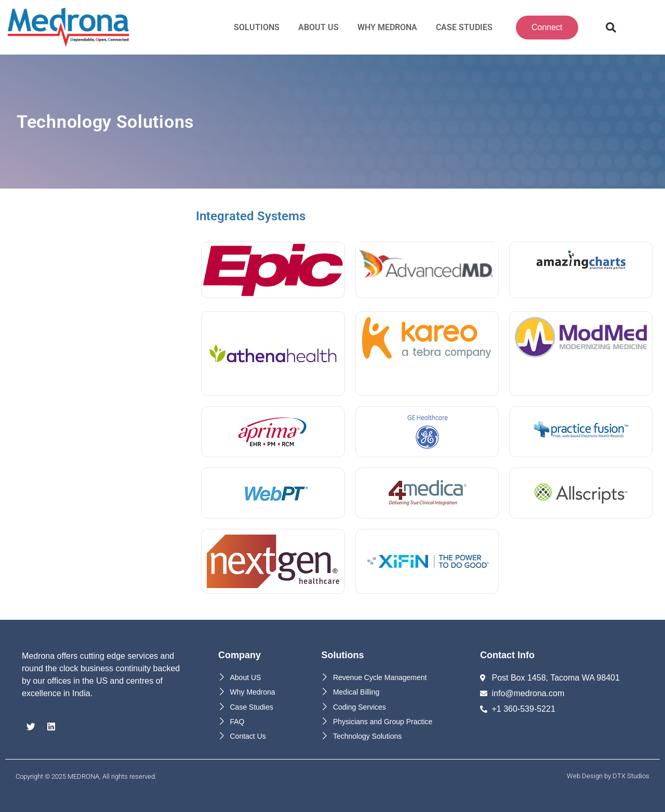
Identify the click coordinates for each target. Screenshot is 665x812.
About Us (318, 27)
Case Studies (464, 27)
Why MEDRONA (387, 27)
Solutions (257, 27)
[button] (611, 28)
